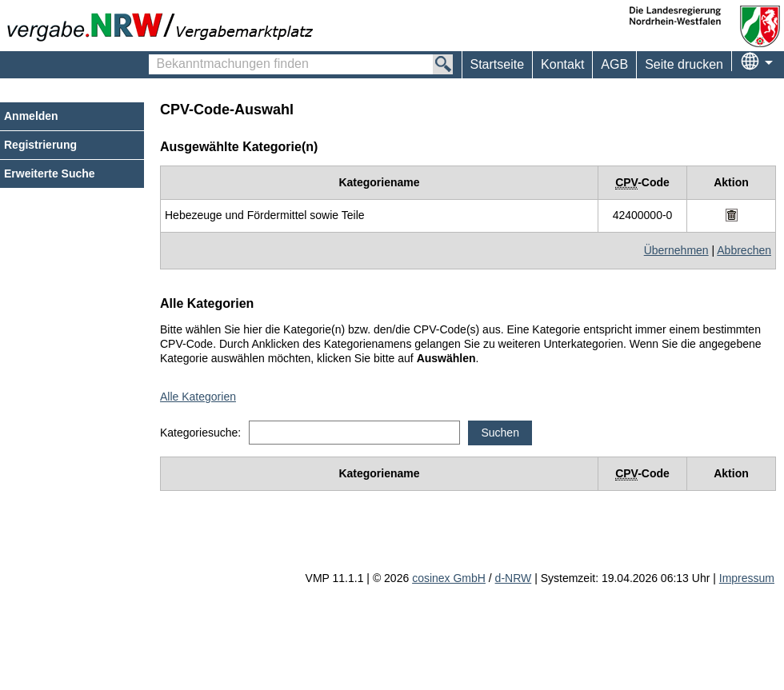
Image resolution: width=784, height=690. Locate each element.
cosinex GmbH (449, 578)
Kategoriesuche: (200, 433)
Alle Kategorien (198, 397)
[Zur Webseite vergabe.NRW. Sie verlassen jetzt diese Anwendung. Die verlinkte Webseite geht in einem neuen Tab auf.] (164, 26)
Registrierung (40, 145)
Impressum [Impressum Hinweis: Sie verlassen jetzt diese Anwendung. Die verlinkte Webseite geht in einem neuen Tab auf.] (747, 578)
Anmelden (31, 116)
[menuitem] (562, 65)
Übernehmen (676, 250)
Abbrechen (744, 250)
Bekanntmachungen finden (157, 57)
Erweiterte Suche (50, 173)
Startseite (498, 64)
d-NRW (514, 578)
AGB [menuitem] (614, 64)
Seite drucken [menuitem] (684, 64)
